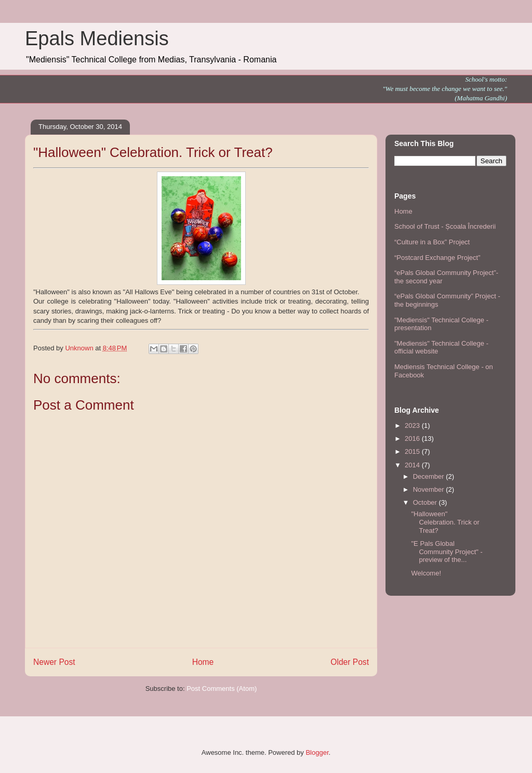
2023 (413, 425)
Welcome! (426, 573)
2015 (413, 451)
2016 (413, 438)
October (426, 502)
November (430, 489)
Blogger (317, 752)
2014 (413, 465)
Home (203, 662)
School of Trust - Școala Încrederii (445, 226)
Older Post (350, 662)
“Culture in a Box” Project (432, 242)
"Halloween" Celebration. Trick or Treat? (445, 522)
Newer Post (54, 662)
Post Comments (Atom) (222, 689)
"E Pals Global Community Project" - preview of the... (447, 552)
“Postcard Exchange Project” (437, 258)
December (430, 476)
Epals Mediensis (97, 38)
